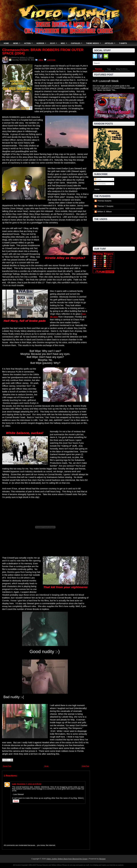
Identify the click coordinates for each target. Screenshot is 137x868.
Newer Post (7, 766)
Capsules (77, 42)
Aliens (41, 60)
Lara (14, 784)
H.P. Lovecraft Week (106, 81)
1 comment (51, 60)
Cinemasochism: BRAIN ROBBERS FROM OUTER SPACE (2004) (43, 52)
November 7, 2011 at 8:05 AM (29, 784)
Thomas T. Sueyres (105, 206)
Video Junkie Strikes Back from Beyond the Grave (67, 859)
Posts (98, 179)
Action (29, 42)
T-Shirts (123, 43)
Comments (100, 184)
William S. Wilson (27, 58)
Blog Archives (122, 69)
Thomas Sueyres (104, 201)
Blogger (103, 859)
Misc (65, 42)
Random (98, 69)
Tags (109, 69)
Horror (42, 42)
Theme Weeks (94, 42)
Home (6, 43)
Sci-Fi (54, 42)
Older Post (85, 766)
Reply (16, 801)
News (18, 42)
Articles (111, 42)
